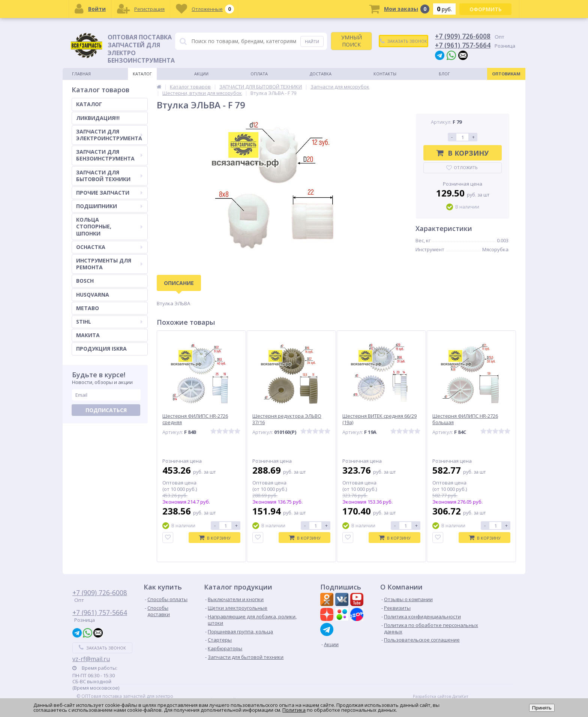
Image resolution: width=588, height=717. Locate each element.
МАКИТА (88, 335)
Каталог (142, 74)
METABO (88, 308)
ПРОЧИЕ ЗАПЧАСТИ (109, 193)
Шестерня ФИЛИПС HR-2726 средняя (195, 419)
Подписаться (106, 410)
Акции (201, 74)
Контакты (385, 74)
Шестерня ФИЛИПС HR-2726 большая (465, 419)
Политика (294, 710)
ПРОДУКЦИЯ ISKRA (101, 349)
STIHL (109, 322)
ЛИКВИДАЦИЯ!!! (98, 118)
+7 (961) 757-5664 (463, 45)
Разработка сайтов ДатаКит (441, 696)
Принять (542, 708)
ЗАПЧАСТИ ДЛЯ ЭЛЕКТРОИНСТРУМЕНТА (109, 135)
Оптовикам (506, 74)
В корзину (463, 153)
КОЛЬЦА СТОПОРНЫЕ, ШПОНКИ (109, 226)
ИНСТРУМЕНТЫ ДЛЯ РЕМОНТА (109, 264)
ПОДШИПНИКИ (109, 206)
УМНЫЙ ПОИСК (352, 41)
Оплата (259, 74)
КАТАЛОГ (89, 104)
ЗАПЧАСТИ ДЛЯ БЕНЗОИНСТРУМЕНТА (109, 155)
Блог (444, 74)
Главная (81, 74)
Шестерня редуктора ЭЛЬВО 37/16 (287, 419)
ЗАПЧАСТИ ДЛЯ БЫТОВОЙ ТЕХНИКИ (109, 176)
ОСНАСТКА (109, 247)
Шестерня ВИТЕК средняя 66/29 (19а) (379, 419)
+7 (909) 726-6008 (463, 36)
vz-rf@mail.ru (91, 659)
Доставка (321, 74)
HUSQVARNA (93, 295)
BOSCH (85, 281)
